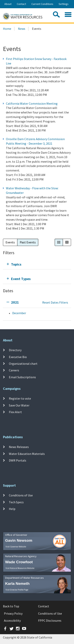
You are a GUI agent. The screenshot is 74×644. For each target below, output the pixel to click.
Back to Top (11, 606)
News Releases (19, 447)
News (22, 29)
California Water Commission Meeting (32, 103)
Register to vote (20, 398)
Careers (14, 370)
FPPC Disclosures (50, 620)
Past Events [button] (28, 242)
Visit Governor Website (16, 547)
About (8, 4)
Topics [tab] (16, 264)
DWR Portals (18, 460)
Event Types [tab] (21, 279)
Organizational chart (23, 364)
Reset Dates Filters (55, 302)
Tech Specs (16, 502)
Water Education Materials (27, 454)
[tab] (37, 264)
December (19, 313)
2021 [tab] (15, 302)
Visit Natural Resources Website (20, 568)
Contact (21, 4)
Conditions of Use (21, 495)
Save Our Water (19, 405)
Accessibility (12, 620)
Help (12, 509)
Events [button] (10, 242)
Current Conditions (42, 4)
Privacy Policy (13, 613)
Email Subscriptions (22, 377)
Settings (64, 4)
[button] (59, 242)
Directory (15, 350)
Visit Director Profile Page (17, 590)
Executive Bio (18, 357)
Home (7, 29)
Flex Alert (15, 412)
